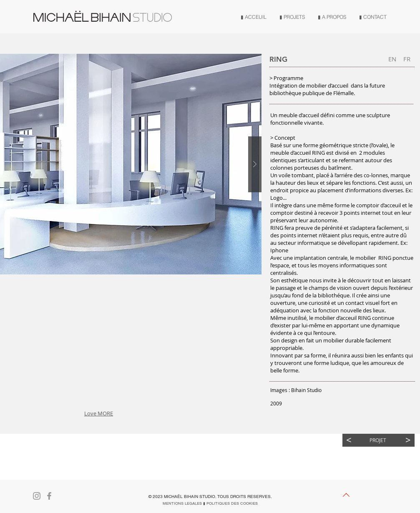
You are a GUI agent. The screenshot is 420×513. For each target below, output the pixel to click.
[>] (408, 440)
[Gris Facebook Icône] (49, 496)
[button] (71, 301)
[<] (349, 440)
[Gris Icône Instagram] (37, 496)
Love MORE (99, 413)
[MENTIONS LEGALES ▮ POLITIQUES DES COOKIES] (210, 503)
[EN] (392, 59)
